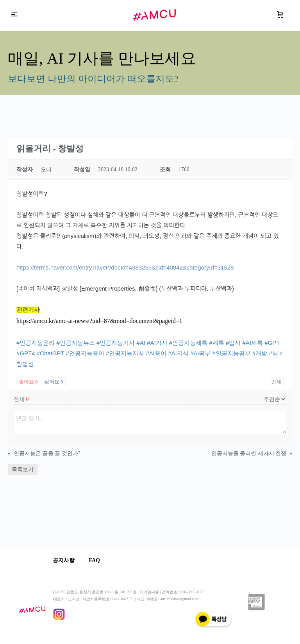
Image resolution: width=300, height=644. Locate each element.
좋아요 (28, 382)
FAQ (96, 560)
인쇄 (276, 382)
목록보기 (23, 469)
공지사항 (64, 560)
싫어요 (54, 382)
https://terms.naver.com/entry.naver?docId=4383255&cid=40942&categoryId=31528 (125, 267)
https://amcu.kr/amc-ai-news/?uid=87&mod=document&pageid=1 (99, 321)
